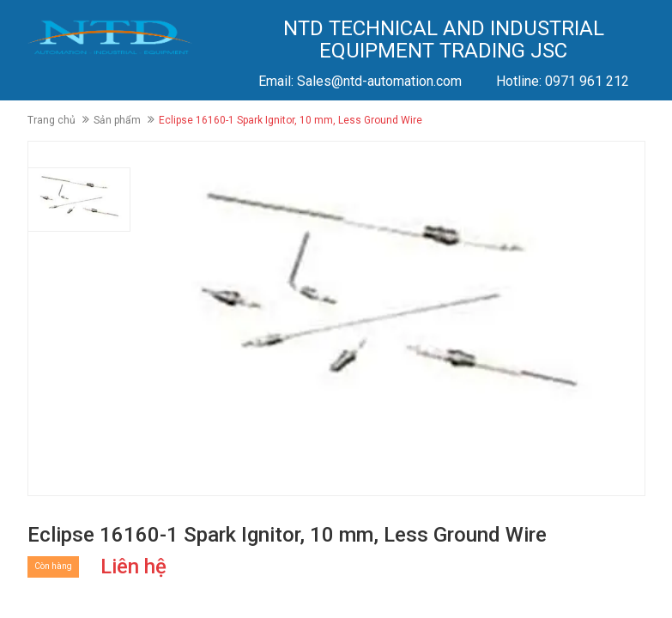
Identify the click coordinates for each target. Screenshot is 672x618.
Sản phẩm (117, 120)
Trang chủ (51, 120)
